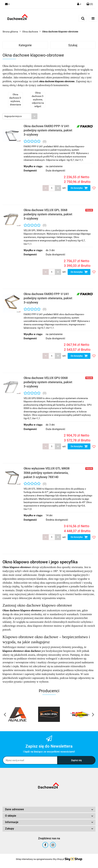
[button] (90, 4)
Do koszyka (79, 188)
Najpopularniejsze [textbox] (13, 116)
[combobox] (20, 116)
